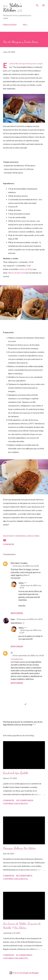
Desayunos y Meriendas (15, 536)
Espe (13, 619)
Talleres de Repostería (17, 273)
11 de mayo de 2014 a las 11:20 (26, 566)
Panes (37, 536)
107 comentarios (25, 800)
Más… (26, 25)
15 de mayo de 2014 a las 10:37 (30, 619)
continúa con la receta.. (16, 804)
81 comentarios (24, 955)
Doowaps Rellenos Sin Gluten (19, 848)
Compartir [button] (9, 544)
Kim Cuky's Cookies (19, 563)
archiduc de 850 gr (26, 269)
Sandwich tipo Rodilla (16, 773)
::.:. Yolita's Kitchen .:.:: (13, 8)
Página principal (10, 25)
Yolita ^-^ (23, 583)
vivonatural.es (17, 659)
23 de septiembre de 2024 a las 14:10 (28, 655)
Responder (17, 613)
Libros (30, 536)
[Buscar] (37, 5)
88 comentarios (24, 876)
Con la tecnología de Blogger (24, 973)
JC (12, 653)
